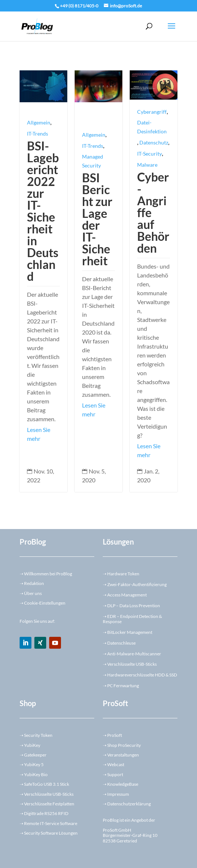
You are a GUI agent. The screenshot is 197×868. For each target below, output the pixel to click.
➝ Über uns (31, 593)
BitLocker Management (130, 632)
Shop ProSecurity (124, 745)
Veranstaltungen (123, 755)
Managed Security (93, 161)
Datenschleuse (121, 643)
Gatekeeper (35, 755)
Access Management (127, 595)
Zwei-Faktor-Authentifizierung (137, 584)
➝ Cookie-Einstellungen (43, 603)
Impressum (118, 794)
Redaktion (32, 583)
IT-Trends (38, 134)
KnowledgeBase (123, 784)
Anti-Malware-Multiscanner (134, 654)
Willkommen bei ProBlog (46, 574)
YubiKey (32, 745)
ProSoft (115, 735)
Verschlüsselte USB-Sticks (132, 664)
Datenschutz (154, 142)
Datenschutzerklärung (129, 804)
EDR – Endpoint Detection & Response (132, 619)
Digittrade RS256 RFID (46, 813)
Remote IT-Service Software (51, 823)
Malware (147, 165)
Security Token (38, 735)
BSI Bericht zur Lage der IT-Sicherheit (97, 219)
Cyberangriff (152, 112)
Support (115, 774)
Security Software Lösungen (51, 833)
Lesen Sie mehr (39, 434)
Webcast (116, 764)
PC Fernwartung (123, 686)
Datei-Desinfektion (152, 127)
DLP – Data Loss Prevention (134, 606)
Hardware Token (123, 574)
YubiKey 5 (34, 764)
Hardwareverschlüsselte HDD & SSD (142, 675)
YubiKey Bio (36, 774)
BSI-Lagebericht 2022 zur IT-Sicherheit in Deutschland (43, 211)
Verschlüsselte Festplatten (49, 804)
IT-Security (150, 154)
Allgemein (39, 122)
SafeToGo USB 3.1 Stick (47, 784)
